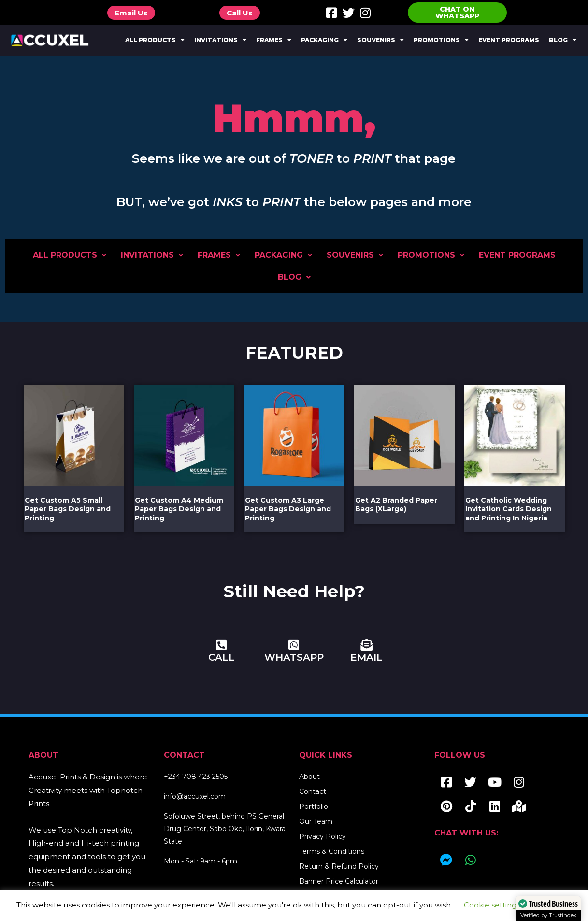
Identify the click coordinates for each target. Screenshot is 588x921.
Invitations (220, 40)
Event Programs (509, 40)
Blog (563, 40)
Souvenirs (380, 40)
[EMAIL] (366, 645)
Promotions (441, 40)
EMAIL (366, 657)
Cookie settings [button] (492, 905)
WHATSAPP (294, 657)
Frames (274, 40)
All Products (155, 40)
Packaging (324, 40)
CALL (222, 657)
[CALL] (222, 645)
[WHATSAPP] (294, 645)
